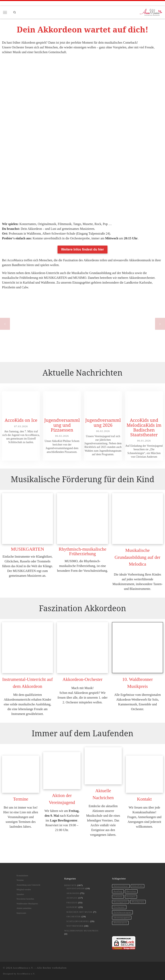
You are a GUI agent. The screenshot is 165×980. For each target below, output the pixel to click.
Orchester (74, 916)
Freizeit (72, 903)
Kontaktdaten (22, 875)
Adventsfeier (76, 888)
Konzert (72, 907)
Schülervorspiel (78, 921)
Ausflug (72, 898)
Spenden (20, 894)
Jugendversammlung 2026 (103, 422)
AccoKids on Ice (21, 420)
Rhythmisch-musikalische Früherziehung (82, 551)
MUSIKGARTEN (27, 549)
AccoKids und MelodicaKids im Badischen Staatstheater (144, 427)
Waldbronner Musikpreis (27, 904)
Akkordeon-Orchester (82, 679)
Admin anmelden (24, 908)
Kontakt (144, 799)
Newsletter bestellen (25, 899)
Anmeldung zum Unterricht (28, 885)
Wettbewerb (75, 926)
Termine (21, 799)
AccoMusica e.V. (23, 968)
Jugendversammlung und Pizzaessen (62, 425)
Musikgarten (121, 902)
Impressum (21, 913)
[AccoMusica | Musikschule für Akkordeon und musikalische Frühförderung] (151, 12)
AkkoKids (73, 893)
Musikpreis (138, 902)
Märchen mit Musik (80, 912)
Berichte (70, 885)
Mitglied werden (24, 889)
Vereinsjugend (122, 917)
